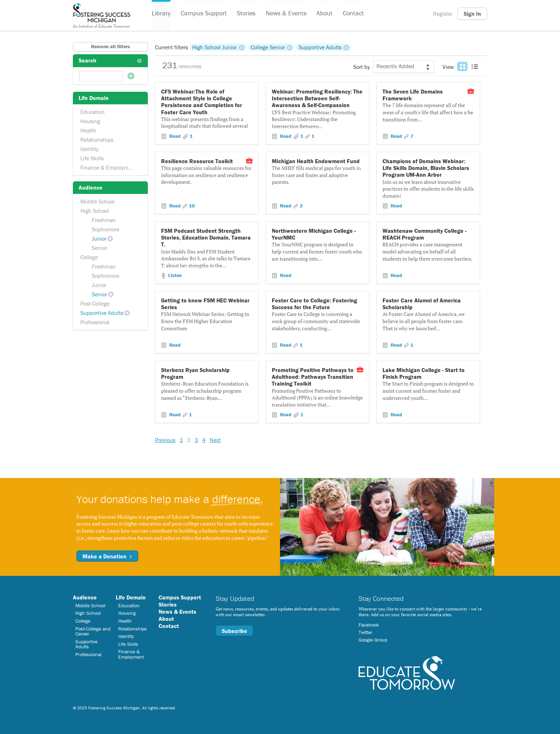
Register (443, 14)
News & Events (285, 14)
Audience (85, 597)
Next (215, 440)
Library (161, 14)
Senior (99, 248)
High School (95, 211)
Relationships (97, 140)
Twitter (366, 632)
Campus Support (203, 14)
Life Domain (131, 597)
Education (92, 112)
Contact (352, 14)
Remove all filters (111, 46)
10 (192, 206)
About (324, 14)
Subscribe (234, 631)
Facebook (369, 625)
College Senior (268, 47)
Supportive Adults (102, 313)
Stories (246, 14)
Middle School (97, 201)
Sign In (472, 14)
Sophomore (106, 229)
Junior (99, 238)
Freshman (104, 220)
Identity (89, 149)
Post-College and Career (93, 631)
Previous (165, 440)
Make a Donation (107, 556)
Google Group (373, 640)
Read (175, 136)
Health (88, 130)
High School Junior (214, 47)
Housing (90, 121)
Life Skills (92, 158)
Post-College (95, 303)
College (89, 257)
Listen (174, 275)
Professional (95, 322)
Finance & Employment (108, 167)
